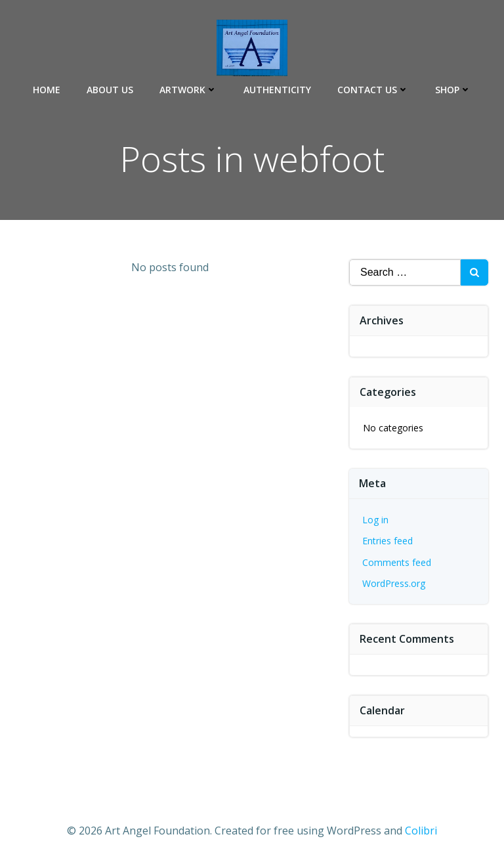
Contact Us (373, 90)
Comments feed (397, 562)
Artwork (188, 90)
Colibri (421, 831)
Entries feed (388, 541)
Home (47, 90)
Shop (453, 90)
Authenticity (277, 90)
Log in (375, 520)
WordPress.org (394, 583)
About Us (110, 90)
